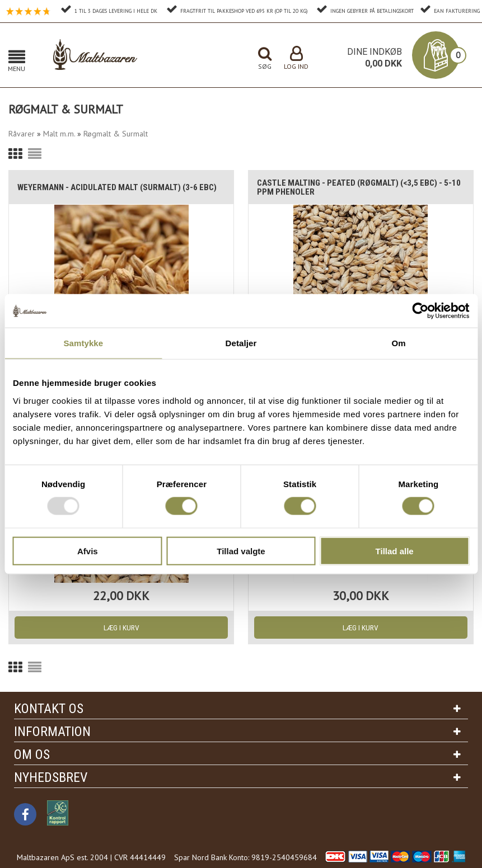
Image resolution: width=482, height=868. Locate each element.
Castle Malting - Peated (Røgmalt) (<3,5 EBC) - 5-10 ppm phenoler (359, 187)
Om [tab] (399, 343)
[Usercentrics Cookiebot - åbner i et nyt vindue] (420, 311)
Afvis (88, 551)
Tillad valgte (241, 551)
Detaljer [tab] (241, 343)
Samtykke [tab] (83, 343)
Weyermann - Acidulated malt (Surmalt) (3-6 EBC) (117, 187)
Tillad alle (395, 551)
